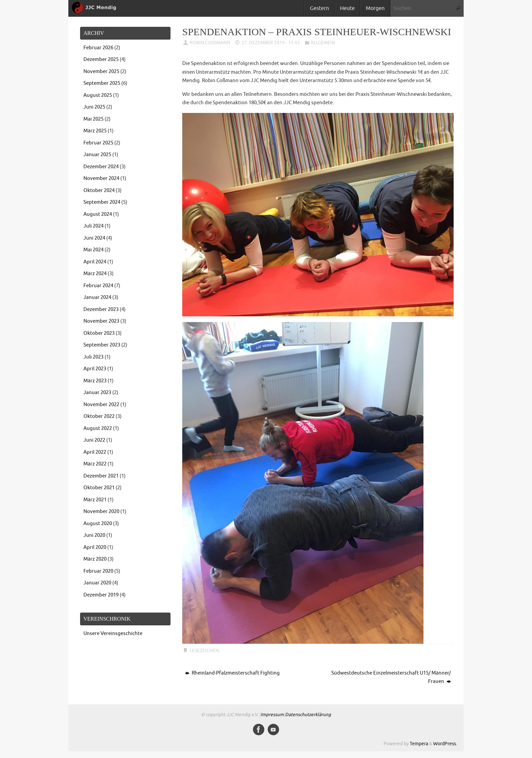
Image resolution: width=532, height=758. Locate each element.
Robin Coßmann (210, 43)
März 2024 (95, 274)
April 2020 (95, 547)
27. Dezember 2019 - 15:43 (271, 43)
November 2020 (101, 512)
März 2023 (95, 381)
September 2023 (102, 345)
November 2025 (101, 72)
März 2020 (95, 559)
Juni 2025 (94, 107)
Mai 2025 (93, 119)
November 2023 (101, 321)
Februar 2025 (98, 143)
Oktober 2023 (99, 333)
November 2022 (101, 405)
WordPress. (445, 744)
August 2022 (98, 428)
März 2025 (95, 131)
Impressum (272, 715)
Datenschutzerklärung (308, 715)
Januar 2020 (97, 583)
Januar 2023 (97, 393)
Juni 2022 (94, 440)
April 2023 (95, 369)
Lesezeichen (204, 651)
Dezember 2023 (101, 309)
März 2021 (95, 500)
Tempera (419, 744)
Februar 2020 (98, 571)
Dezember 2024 (101, 167)
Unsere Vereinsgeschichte (113, 634)
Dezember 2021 (101, 476)
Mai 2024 (93, 250)
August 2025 (98, 95)
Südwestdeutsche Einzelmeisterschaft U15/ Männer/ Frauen (391, 677)
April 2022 (95, 452)
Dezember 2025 (101, 59)
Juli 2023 (93, 357)
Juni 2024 (94, 238)
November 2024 (101, 178)
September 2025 (102, 83)
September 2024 (102, 202)
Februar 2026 (98, 48)
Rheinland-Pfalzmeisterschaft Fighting (232, 673)
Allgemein (323, 43)
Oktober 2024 (99, 191)
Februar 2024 (98, 286)
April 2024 (95, 262)
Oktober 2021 (99, 488)
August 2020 (98, 524)
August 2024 (98, 214)
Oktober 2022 (99, 416)
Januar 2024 (97, 297)
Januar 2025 (97, 155)
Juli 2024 (93, 226)
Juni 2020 (94, 535)
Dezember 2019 (101, 595)
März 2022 (95, 464)
